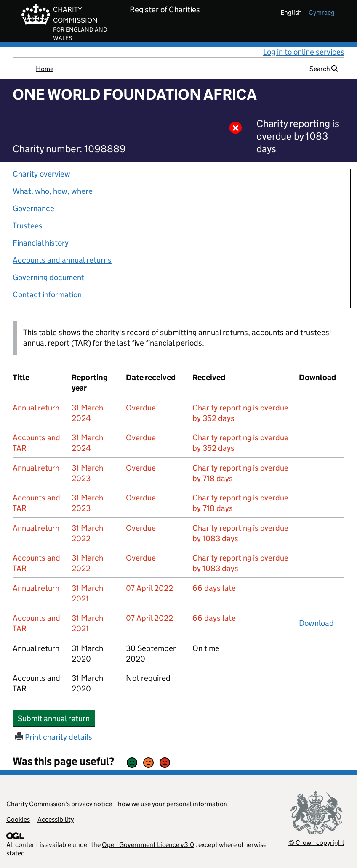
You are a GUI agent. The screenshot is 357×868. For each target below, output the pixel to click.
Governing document (48, 277)
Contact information (47, 295)
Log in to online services (304, 52)
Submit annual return (56, 718)
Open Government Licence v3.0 (148, 845)
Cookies (18, 819)
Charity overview (41, 174)
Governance (33, 208)
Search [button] (324, 69)
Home (45, 69)
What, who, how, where (53, 191)
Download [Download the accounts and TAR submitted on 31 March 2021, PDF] (316, 623)
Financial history (41, 243)
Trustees (28, 226)
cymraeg (322, 12)
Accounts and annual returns (62, 260)
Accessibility (56, 819)
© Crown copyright (316, 843)
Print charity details (54, 737)
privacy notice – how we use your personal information (149, 804)
